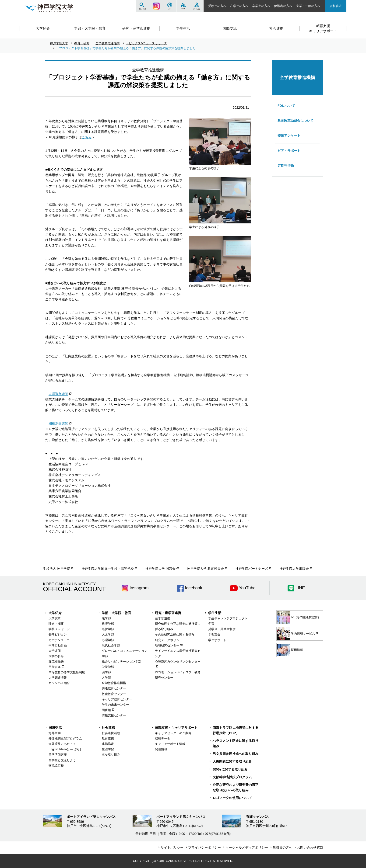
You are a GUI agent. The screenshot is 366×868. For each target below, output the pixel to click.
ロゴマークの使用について (232, 798)
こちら (87, 137)
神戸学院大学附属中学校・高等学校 (108, 569)
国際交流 (55, 728)
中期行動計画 (58, 645)
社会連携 (108, 728)
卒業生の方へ (261, 6)
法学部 (106, 618)
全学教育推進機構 (108, 43)
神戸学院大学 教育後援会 (205, 569)
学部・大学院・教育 (116, 613)
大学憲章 (55, 618)
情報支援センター (114, 715)
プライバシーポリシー (204, 847)
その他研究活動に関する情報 (175, 634)
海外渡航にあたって (62, 744)
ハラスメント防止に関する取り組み (236, 743)
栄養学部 (108, 667)
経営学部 (108, 629)
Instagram (156, 6)
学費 (211, 624)
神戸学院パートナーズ (252, 569)
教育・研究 (82, 43)
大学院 (106, 678)
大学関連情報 (58, 678)
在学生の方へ (239, 6)
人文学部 (108, 634)
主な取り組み (111, 755)
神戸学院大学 (59, 43)
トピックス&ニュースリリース (147, 43)
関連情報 (161, 749)
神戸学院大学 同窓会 (160, 569)
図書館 (106, 710)
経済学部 (108, 624)
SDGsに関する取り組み (230, 769)
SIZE (183, 6)
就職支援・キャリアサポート (176, 728)
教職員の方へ (282, 847)
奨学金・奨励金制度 (222, 629)
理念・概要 (56, 624)
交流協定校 (56, 766)
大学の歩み (56, 656)
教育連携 (108, 738)
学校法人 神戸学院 (56, 569)
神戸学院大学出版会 (294, 569)
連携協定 (108, 744)
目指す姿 (55, 667)
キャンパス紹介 (59, 683)
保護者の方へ (283, 6)
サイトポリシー (172, 847)
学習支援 (214, 634)
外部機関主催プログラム (65, 738)
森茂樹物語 (56, 661)
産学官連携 (163, 618)
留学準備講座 (58, 755)
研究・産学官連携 (168, 613)
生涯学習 (108, 749)
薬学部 (106, 672)
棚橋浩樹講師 (58, 424)
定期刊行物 (286, 166)
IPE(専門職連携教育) (298, 617)
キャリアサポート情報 (170, 744)
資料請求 (336, 6)
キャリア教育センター (117, 699)
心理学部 (108, 640)
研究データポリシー (169, 640)
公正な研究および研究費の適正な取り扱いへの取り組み (236, 787)
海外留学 (55, 733)
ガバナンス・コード (62, 640)
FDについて (286, 106)
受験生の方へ (217, 6)
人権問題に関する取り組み (232, 761)
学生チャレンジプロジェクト (228, 618)
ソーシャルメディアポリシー (247, 847)
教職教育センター (114, 694)
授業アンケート (289, 135)
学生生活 (215, 613)
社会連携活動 (111, 733)
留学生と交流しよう (62, 760)
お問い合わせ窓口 (310, 847)
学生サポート (217, 640)
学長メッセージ (59, 629)
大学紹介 (55, 613)
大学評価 (55, 651)
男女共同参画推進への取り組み (236, 754)
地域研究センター (167, 645)
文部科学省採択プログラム (232, 777)
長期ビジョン (58, 634)
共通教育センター (114, 688)
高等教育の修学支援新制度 (67, 672)
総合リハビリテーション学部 (121, 661)
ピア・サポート (289, 151)
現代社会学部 (111, 645)
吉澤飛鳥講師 (58, 394)
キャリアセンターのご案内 (173, 733)
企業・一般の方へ (308, 6)
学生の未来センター (115, 705)
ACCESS (197, 6)
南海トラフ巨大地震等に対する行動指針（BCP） (236, 730)
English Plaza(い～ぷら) (65, 749)
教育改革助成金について (296, 121)
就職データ (163, 738)
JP (170, 6)
